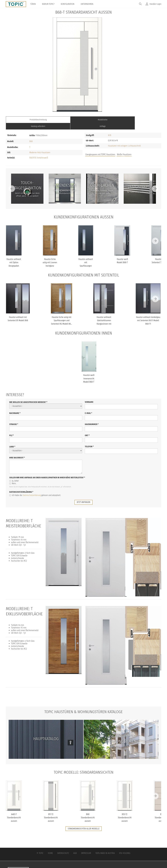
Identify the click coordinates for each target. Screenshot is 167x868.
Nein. (13, 477)
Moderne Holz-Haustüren (40, 146)
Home (50, 846)
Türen (34, 4)
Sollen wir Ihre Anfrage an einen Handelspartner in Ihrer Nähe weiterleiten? (47, 471)
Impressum (86, 846)
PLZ (11, 429)
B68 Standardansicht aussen (88, 811)
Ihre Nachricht (17, 451)
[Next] (155, 182)
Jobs (123, 149)
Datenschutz (63, 846)
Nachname (15, 406)
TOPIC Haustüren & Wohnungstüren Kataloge (83, 705)
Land (12, 440)
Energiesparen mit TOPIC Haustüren (100, 148)
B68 (31, 135)
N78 (110, 129)
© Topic (40, 846)
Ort (87, 429)
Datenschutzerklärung (21, 485)
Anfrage (142, 120)
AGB (75, 846)
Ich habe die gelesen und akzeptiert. (35, 489)
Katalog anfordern (103, 120)
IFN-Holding (125, 846)
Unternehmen (88, 4)
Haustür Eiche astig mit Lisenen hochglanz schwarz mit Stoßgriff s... (50, 259)
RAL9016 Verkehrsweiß (39, 151)
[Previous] (12, 182)
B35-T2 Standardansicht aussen (125, 811)
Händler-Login (155, 4)
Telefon (89, 440)
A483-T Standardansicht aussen (14, 811)
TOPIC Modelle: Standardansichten (84, 765)
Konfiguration (68, 4)
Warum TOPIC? (49, 4)
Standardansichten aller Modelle (84, 822)
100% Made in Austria (105, 846)
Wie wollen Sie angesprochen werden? (28, 395)
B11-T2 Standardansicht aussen (51, 811)
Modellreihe (64, 120)
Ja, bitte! (14, 474)
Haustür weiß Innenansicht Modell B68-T (89, 372)
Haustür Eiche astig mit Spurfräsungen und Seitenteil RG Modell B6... (62, 314)
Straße (14, 418)
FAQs (132, 149)
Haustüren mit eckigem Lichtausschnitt (124, 139)
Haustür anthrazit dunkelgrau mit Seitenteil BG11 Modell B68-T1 (148, 314)
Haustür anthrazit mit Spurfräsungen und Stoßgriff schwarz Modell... (86, 259)
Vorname (89, 395)
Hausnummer (92, 418)
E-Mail (88, 406)
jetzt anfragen (83, 495)
